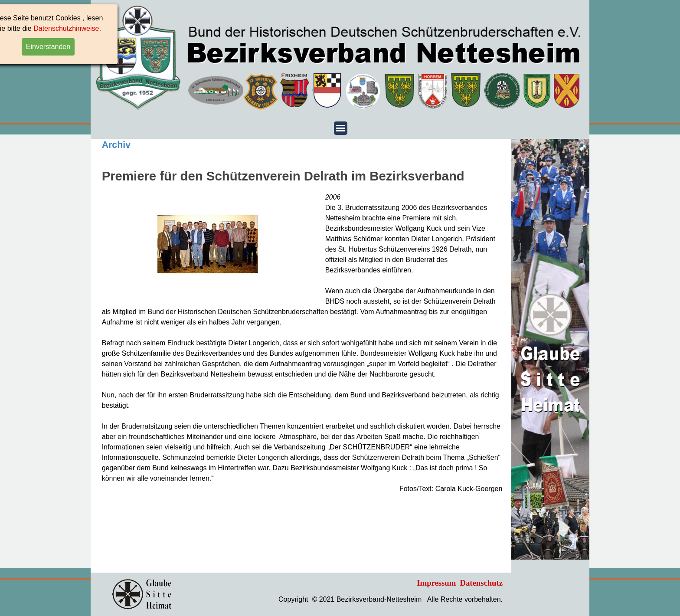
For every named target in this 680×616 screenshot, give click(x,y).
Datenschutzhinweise (33, 28)
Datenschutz (481, 583)
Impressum (436, 583)
